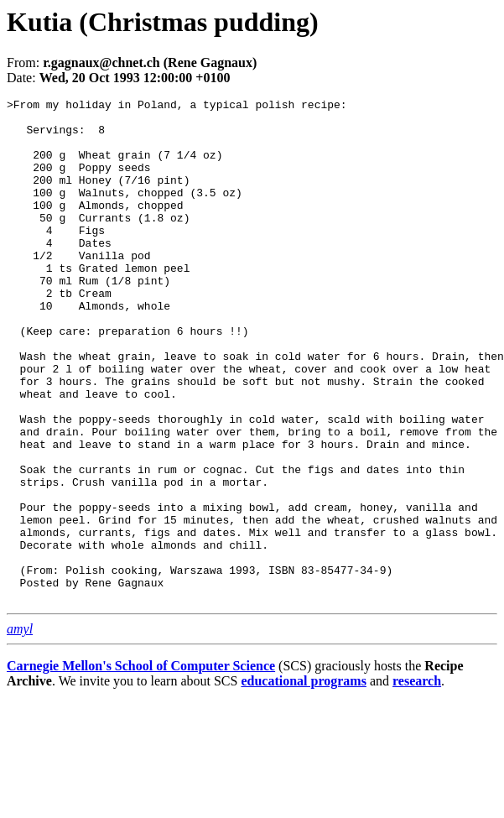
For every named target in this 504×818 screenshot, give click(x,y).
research (417, 782)
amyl (20, 729)
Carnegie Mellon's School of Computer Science (141, 766)
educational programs (303, 782)
